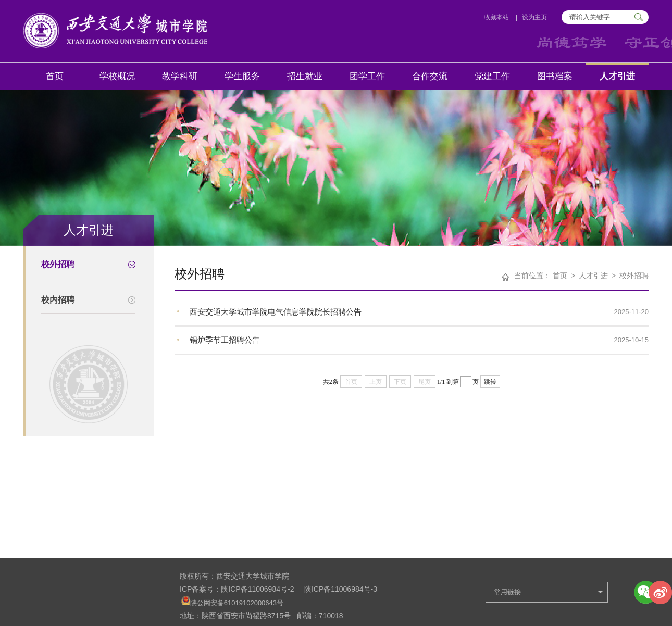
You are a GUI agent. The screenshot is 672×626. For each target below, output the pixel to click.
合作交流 (430, 76)
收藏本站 (497, 17)
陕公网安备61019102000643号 (237, 603)
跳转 (490, 382)
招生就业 (305, 76)
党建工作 (492, 76)
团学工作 (367, 76)
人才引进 (617, 76)
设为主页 (535, 17)
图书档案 (555, 76)
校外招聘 (634, 276)
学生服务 (242, 76)
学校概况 (117, 76)
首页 (55, 76)
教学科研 (180, 76)
